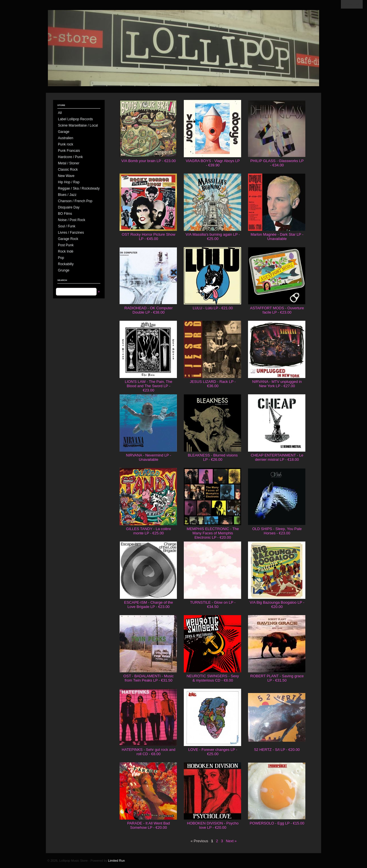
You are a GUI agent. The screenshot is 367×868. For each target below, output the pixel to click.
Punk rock (66, 144)
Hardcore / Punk (70, 157)
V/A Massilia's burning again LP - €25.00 (213, 237)
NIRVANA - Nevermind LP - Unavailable (149, 457)
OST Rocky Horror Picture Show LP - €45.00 (149, 237)
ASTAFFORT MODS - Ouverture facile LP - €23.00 (277, 310)
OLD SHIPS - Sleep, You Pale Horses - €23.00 (277, 531)
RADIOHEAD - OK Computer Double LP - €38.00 (149, 310)
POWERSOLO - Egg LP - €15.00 (277, 823)
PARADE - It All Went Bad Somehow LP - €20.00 (148, 825)
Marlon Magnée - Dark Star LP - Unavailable (277, 237)
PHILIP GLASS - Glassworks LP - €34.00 (277, 163)
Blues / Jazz (67, 195)
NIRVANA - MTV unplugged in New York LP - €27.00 (277, 384)
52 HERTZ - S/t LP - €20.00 (277, 750)
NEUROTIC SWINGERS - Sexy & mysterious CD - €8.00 (213, 678)
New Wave (66, 176)
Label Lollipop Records (75, 119)
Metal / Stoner (69, 163)
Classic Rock (68, 170)
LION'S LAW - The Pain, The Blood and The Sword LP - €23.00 (149, 386)
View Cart (352, 4)
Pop (61, 258)
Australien (66, 138)
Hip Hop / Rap (69, 182)
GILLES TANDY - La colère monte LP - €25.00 (149, 531)
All (60, 113)
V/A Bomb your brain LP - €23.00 (149, 161)
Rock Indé (66, 251)
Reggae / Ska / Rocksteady (79, 188)
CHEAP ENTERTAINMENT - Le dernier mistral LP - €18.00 (277, 457)
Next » (231, 841)
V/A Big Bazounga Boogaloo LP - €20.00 (277, 605)
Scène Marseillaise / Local (78, 125)
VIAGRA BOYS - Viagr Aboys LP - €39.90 (213, 163)
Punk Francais (69, 151)
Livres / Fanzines (71, 233)
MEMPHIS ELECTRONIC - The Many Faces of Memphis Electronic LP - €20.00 (213, 533)
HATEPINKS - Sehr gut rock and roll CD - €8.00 (149, 752)
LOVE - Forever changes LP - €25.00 (213, 752)
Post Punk (66, 245)
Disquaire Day (69, 207)
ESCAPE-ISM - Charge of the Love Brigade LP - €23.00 (149, 605)
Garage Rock (68, 239)
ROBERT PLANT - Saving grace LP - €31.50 (277, 678)
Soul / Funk (67, 226)
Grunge (64, 270)
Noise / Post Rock (72, 220)
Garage (64, 132)
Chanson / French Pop (75, 201)
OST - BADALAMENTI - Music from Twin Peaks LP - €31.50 (148, 678)
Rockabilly (66, 264)
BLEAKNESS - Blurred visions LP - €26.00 (213, 457)
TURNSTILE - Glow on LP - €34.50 (213, 605)
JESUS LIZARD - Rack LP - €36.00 (213, 384)
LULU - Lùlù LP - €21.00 (213, 308)
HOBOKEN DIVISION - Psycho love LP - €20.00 (213, 825)
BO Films (65, 214)
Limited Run (117, 861)
